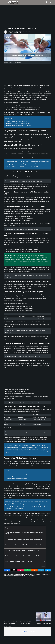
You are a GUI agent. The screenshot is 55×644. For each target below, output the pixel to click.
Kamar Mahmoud (21, 33)
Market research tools (21, 575)
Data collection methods (35, 574)
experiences (38, 140)
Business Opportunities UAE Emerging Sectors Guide (19, 123)
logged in (26, 631)
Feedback (43, 566)
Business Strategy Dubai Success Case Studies (17, 478)
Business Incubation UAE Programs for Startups (26, 623)
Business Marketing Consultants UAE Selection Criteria (25, 357)
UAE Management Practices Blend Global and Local (18, 476)
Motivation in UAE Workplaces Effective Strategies (24, 403)
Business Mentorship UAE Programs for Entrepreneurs (19, 125)
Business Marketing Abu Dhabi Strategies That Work (25, 230)
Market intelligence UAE (10, 575)
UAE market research (31, 575)
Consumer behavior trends (23, 574)
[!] (38, 167)
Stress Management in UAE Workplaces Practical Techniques (43, 623)
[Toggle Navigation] (4, 2)
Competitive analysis (12, 574)
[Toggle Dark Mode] (47, 2)
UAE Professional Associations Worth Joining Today (19, 474)
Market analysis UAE (46, 574)
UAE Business (11, 26)
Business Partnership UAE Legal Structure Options (18, 121)
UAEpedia (12, 33)
